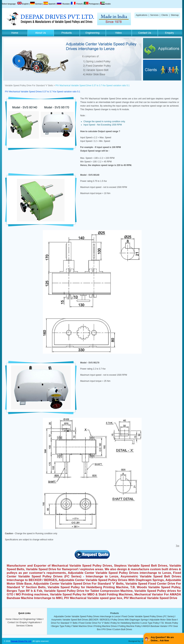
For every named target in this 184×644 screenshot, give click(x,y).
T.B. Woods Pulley (169, 623)
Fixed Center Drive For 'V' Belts (94, 623)
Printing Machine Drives (106, 626)
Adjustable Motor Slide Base (163, 620)
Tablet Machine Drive (82, 626)
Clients (165, 15)
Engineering (29, 619)
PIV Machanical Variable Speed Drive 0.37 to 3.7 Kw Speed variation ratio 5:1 (93, 85)
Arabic (108, 4)
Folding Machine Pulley (130, 626)
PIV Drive (107, 629)
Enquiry (24, 622)
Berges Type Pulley (61, 626)
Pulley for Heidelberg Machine (125, 623)
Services (154, 15)
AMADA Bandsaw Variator (155, 626)
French (79, 4)
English (25, 4)
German (39, 4)
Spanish (52, 4)
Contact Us (13, 622)
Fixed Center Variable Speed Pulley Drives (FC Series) (148, 616)
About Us (17, 619)
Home (9, 619)
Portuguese (94, 4)
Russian (66, 4)
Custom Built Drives (123, 629)
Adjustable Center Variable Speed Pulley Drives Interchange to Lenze (87, 616)
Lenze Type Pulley (150, 623)
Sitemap (175, 15)
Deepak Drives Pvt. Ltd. (21, 641)
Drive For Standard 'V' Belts (64, 623)
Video (39, 619)
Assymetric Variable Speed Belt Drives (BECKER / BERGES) (81, 620)
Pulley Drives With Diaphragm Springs (130, 620)
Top (177, 546)
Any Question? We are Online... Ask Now (162, 639)
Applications (142, 15)
